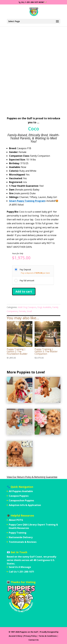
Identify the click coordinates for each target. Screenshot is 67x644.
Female (22, 311)
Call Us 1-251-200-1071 (21, 572)
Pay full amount (27, 280)
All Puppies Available (21, 491)
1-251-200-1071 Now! (35, 2)
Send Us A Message (20, 567)
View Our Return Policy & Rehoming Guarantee (32, 477)
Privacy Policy (30, 636)
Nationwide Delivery (21, 537)
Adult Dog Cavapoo (27, 307)
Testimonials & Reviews (23, 542)
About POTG (16, 520)
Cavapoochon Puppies (21, 500)
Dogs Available (44, 307)
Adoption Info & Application (25, 505)
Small (29, 311)
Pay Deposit (25, 270)
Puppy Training (18, 533)
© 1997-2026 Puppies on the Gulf (23, 632)
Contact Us (34, 640)
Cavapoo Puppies (19, 496)
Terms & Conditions (48, 636)
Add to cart (24, 291)
